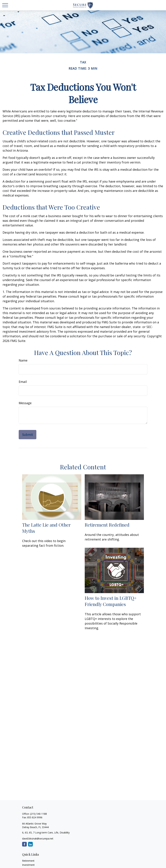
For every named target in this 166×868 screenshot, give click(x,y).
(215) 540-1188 (38, 814)
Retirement (28, 861)
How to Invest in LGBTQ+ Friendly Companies (111, 601)
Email (23, 382)
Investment (28, 865)
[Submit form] (28, 435)
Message (25, 403)
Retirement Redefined (107, 525)
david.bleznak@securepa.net (38, 839)
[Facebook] (24, 844)
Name (23, 360)
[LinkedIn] (30, 844)
